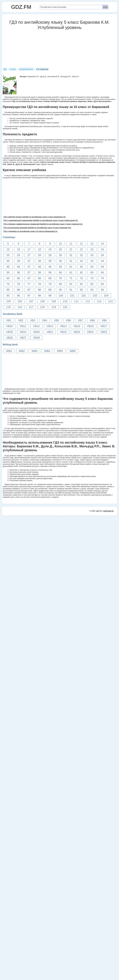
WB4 (47, 351)
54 (102, 267)
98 (39, 296)
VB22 (63, 332)
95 (8, 296)
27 (29, 255)
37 (29, 261)
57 (29, 272)
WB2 (22, 351)
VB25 (104, 332)
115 (8, 307)
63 (92, 272)
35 (8, 261)
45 (8, 267)
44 (102, 261)
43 (92, 261)
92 (81, 290)
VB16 (90, 326)
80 (60, 284)
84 (102, 284)
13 (92, 244)
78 (39, 284)
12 (81, 244)
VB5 (56, 320)
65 (8, 278)
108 (42, 301)
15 (8, 249)
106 (20, 301)
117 (31, 307)
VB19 (23, 332)
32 (81, 255)
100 (61, 296)
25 (8, 255)
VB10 (9, 326)
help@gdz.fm (108, 975)
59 (50, 272)
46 (18, 267)
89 (50, 290)
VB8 (92, 320)
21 (71, 249)
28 (39, 255)
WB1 (9, 351)
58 (39, 272)
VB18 (9, 332)
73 (92, 278)
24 (102, 249)
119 (54, 307)
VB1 (9, 320)
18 (39, 249)
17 (29, 249)
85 (8, 290)
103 (95, 296)
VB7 (80, 320)
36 (18, 261)
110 (65, 301)
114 (110, 301)
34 (102, 255)
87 (29, 290)
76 (18, 284)
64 (102, 272)
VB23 (77, 332)
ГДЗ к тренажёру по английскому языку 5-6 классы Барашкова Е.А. (31, 231)
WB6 (73, 351)
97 (29, 296)
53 (92, 267)
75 (8, 284)
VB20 (36, 332)
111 (76, 301)
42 (81, 261)
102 (83, 296)
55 (8, 272)
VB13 (50, 326)
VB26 (9, 338)
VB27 (23, 338)
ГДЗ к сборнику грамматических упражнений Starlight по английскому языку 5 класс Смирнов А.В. (43, 224)
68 (39, 278)
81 (71, 284)
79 (50, 284)
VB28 (36, 338)
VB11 (23, 326)
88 (39, 290)
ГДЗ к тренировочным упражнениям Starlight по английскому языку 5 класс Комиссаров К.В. (41, 220)
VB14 (63, 326)
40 (60, 261)
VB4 (45, 320)
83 (92, 284)
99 (50, 296)
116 (20, 307)
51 (71, 267)
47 (29, 267)
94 (102, 290)
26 (18, 255)
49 (50, 267)
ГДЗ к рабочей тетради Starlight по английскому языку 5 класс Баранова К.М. (35, 217)
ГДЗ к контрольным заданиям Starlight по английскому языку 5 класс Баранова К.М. (37, 228)
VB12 (36, 326)
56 (18, 272)
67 (29, 278)
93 (92, 290)
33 (92, 255)
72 (81, 278)
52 (81, 267)
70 (60, 278)
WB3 (34, 351)
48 (39, 267)
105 (8, 301)
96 (18, 296)
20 (60, 249)
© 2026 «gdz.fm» (96, 975)
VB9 (104, 320)
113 (99, 301)
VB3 (33, 320)
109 (54, 301)
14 (102, 244)
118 (42, 307)
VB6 (68, 320)
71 (71, 278)
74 (102, 278)
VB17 (104, 326)
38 (39, 261)
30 (60, 255)
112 (88, 301)
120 (65, 307)
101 (72, 296)
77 (29, 284)
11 (71, 244)
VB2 (21, 320)
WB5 (60, 351)
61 (71, 272)
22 (81, 249)
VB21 (50, 332)
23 (92, 249)
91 (71, 290)
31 (71, 255)
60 (60, 272)
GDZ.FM (21, 7)
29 (50, 255)
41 (71, 261)
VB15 (77, 326)
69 (50, 278)
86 (18, 290)
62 (81, 272)
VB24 (90, 332)
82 (81, 284)
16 (18, 249)
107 (31, 301)
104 (106, 296)
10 (60, 244)
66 (18, 278)
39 (50, 261)
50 (60, 267)
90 (60, 290)
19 (50, 249)
